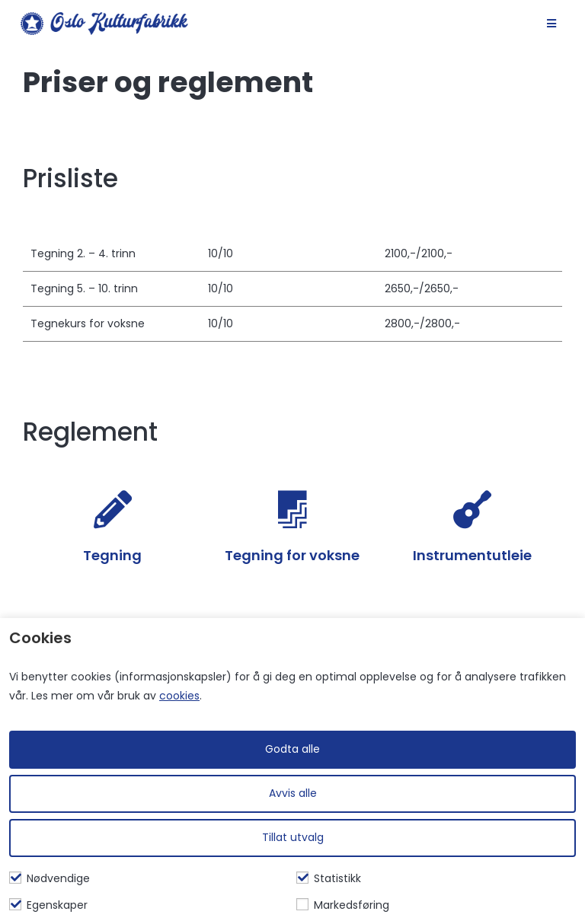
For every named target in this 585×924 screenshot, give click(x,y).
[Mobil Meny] (552, 24)
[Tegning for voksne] (292, 509)
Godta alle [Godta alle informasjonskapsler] (292, 749)
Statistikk (329, 878)
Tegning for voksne (292, 555)
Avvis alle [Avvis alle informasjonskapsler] (293, 793)
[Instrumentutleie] (472, 509)
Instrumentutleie (472, 555)
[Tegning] (113, 509)
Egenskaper (48, 905)
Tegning (112, 555)
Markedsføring (343, 905)
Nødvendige (50, 878)
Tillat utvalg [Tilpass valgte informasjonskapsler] (293, 837)
